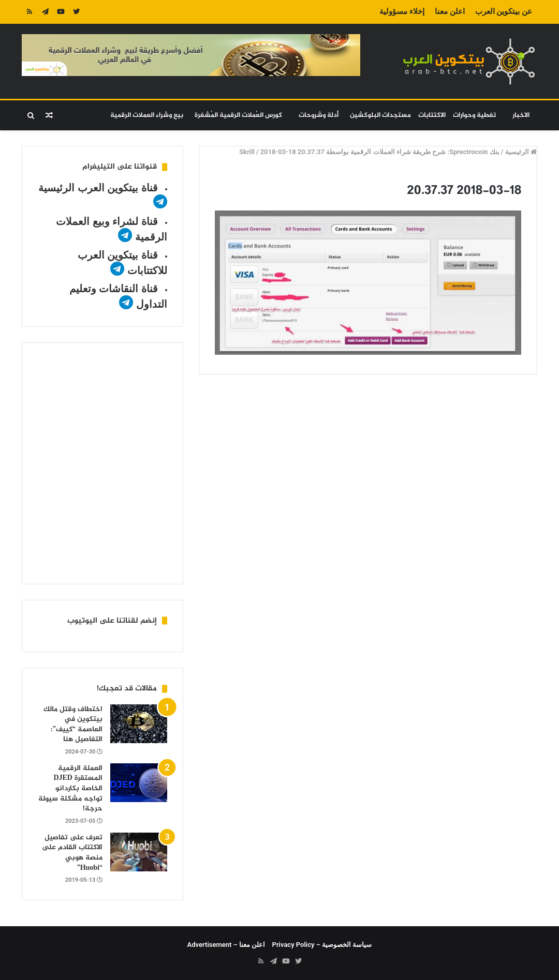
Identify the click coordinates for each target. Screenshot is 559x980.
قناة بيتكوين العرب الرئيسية (98, 188)
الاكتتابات (432, 115)
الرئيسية (521, 152)
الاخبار (521, 115)
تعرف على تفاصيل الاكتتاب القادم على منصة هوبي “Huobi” (72, 853)
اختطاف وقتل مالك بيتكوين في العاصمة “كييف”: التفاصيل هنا (73, 725)
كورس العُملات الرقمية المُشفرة (238, 115)
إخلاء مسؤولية (402, 11)
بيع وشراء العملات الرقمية (147, 115)
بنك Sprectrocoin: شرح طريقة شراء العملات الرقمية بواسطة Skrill (369, 152)
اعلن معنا (450, 11)
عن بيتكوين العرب (504, 11)
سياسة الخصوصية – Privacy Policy (322, 945)
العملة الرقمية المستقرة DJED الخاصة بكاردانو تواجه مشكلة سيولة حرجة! (70, 788)
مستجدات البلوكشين (380, 115)
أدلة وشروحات (319, 115)
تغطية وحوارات (474, 115)
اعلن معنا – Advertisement (226, 945)
